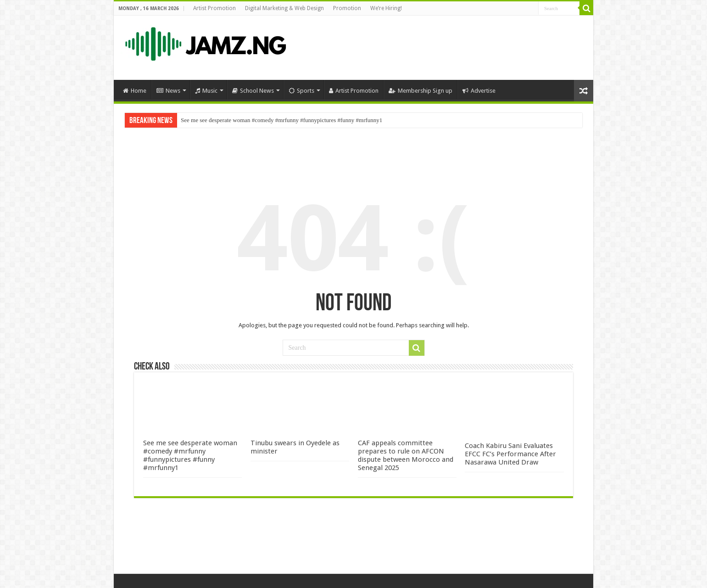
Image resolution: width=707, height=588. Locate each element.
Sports (301, 91)
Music (206, 91)
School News (253, 91)
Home (135, 91)
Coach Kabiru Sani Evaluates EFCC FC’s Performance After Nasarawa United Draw (510, 454)
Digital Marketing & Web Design (284, 8)
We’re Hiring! (386, 8)
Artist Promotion (214, 8)
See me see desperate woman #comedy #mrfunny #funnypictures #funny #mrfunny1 (281, 120)
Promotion (347, 8)
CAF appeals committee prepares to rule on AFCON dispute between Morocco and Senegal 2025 (406, 455)
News (168, 91)
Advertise (479, 91)
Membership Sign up (420, 91)
